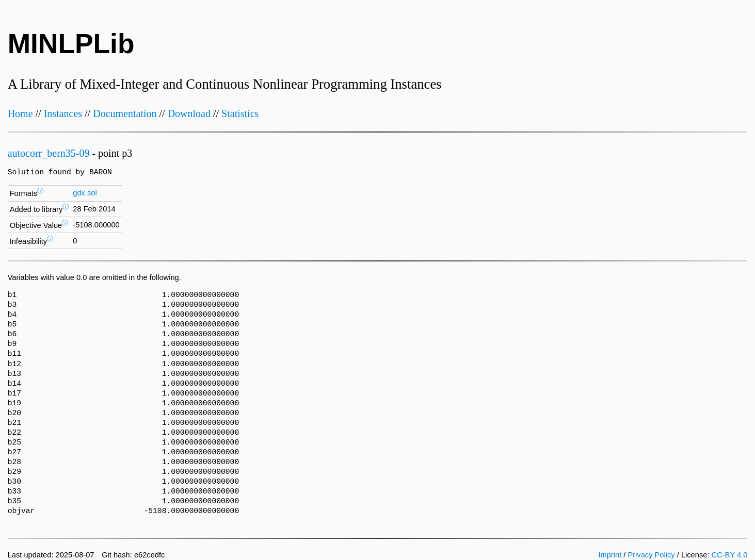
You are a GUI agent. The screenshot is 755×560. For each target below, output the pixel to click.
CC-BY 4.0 (730, 555)
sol (92, 193)
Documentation (125, 113)
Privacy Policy (651, 555)
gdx (79, 193)
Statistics (240, 113)
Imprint (610, 555)
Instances (63, 113)
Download (189, 113)
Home (20, 113)
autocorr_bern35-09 (49, 153)
